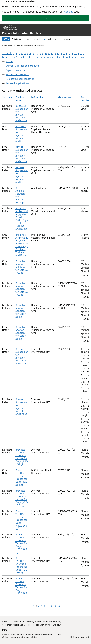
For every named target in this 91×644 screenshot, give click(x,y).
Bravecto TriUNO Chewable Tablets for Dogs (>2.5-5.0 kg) (22, 565)
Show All (7, 53)
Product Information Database (22, 33)
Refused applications (17, 83)
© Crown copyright (80, 637)
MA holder (37, 97)
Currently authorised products (23, 66)
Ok (45, 18)
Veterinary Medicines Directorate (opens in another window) (32, 625)
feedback (43, 39)
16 (58, 606)
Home (9, 61)
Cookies (69, 12)
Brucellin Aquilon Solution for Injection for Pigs (20, 195)
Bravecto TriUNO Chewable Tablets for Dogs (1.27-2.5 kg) (22, 457)
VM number (65, 97)
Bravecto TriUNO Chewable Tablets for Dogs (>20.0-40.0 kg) (21, 543)
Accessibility (18, 622)
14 (51, 606)
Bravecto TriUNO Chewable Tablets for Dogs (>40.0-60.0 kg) (21, 520)
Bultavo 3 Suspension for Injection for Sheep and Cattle (22, 113)
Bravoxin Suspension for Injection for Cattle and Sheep (22, 356)
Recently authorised (67, 57)
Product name (20, 98)
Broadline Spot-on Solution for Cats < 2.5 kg (21, 311)
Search (84, 57)
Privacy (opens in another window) (44, 622)
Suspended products (17, 74)
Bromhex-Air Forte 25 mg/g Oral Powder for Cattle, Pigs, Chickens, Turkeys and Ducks (22, 219)
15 (55, 606)
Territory (7, 97)
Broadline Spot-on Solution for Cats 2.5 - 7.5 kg (22, 267)
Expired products (15, 70)
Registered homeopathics (20, 79)
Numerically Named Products (18, 57)
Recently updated (45, 57)
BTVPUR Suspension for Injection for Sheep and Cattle (22, 154)
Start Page (7, 46)
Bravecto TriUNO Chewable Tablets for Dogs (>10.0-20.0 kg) (21, 587)
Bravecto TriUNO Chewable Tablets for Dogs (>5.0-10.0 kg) (22, 498)
